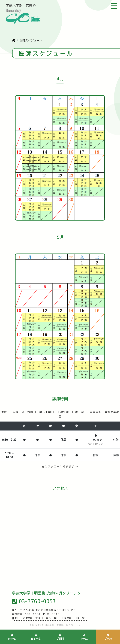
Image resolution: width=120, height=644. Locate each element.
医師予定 (36, 637)
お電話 (84, 637)
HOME (12, 637)
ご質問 (60, 637)
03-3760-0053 (34, 601)
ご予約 (108, 637)
